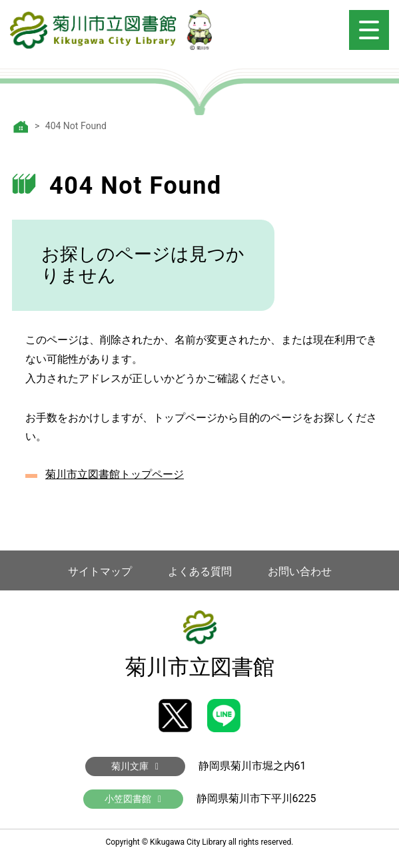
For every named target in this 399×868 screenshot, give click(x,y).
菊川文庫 (135, 766)
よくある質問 (200, 571)
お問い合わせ (300, 571)
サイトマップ (100, 571)
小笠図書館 (133, 799)
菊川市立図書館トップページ (115, 474)
